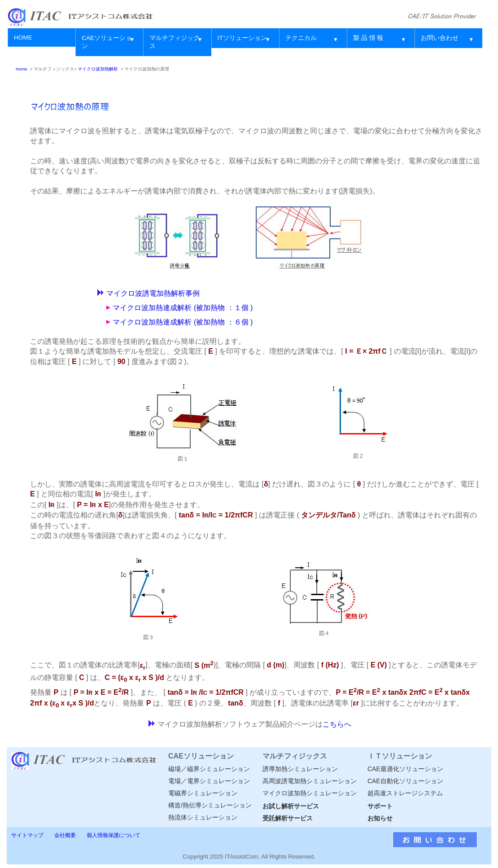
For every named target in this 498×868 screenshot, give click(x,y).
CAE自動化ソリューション (405, 781)
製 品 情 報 (368, 38)
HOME (23, 37)
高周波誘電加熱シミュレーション (310, 781)
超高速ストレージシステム (405, 793)
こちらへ (337, 724)
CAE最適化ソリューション (405, 769)
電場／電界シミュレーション (209, 781)
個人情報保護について (114, 835)
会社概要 (65, 835)
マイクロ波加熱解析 (98, 69)
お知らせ (380, 818)
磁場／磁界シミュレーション (209, 769)
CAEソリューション (107, 42)
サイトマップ (27, 835)
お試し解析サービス (291, 806)
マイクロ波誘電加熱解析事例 (153, 293)
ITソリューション (242, 38)
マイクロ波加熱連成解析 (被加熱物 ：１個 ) (183, 308)
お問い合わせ (440, 38)
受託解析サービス (288, 818)
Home (22, 69)
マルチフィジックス (175, 42)
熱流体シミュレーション (203, 817)
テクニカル (301, 38)
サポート (380, 806)
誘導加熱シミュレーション (300, 769)
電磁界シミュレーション (203, 793)
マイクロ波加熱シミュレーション (310, 793)
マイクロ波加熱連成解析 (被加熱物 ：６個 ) (183, 322)
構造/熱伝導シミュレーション (210, 805)
